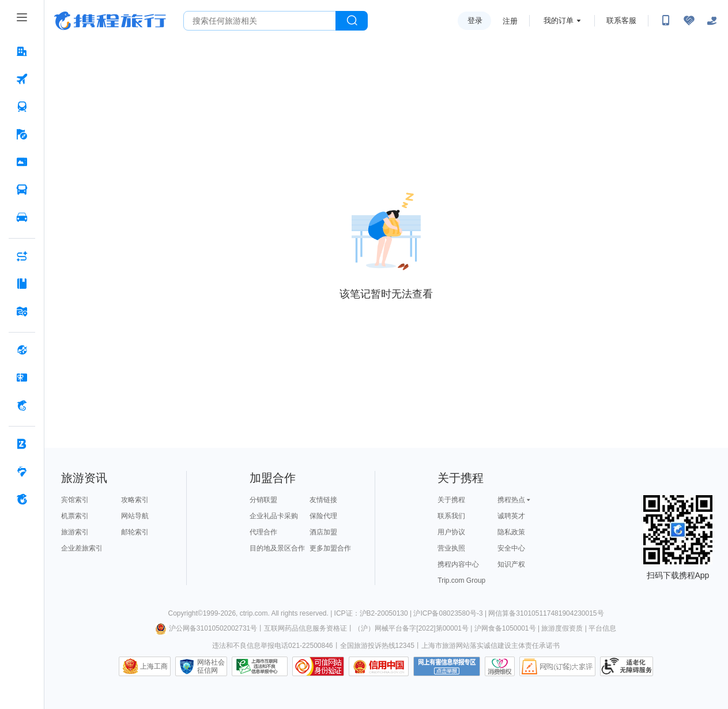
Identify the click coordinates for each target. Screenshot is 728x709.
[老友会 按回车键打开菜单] (22, 472)
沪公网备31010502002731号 (206, 628)
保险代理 (323, 516)
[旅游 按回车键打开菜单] (22, 134)
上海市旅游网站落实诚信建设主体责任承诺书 (491, 646)
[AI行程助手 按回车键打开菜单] (22, 256)
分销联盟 (263, 500)
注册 (510, 21)
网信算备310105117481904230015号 (546, 613)
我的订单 (559, 20)
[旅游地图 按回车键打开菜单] (22, 311)
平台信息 (602, 628)
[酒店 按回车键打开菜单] (22, 51)
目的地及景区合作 (277, 548)
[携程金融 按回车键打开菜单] (22, 405)
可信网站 (318, 666)
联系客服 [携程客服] (621, 20)
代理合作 (263, 532)
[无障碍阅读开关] (689, 21)
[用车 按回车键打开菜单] (22, 217)
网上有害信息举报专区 (447, 666)
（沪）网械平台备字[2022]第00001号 (411, 628)
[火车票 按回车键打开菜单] (22, 107)
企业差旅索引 (82, 548)
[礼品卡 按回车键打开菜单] (22, 378)
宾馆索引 (75, 500)
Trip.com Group (461, 580)
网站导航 (135, 516)
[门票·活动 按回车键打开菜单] (22, 162)
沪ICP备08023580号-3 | (451, 613)
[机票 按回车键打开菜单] (22, 79)
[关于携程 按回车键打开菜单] (22, 499)
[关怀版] (712, 21)
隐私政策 (511, 532)
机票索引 (75, 516)
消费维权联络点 (500, 666)
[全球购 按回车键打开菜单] (22, 350)
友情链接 (323, 500)
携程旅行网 (110, 21)
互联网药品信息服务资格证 (305, 628)
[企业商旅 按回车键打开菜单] (22, 444)
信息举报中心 (260, 666)
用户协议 (451, 532)
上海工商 (154, 666)
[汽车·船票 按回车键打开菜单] (22, 190)
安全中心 (511, 548)
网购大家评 (557, 666)
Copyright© (185, 613)
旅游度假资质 (562, 628)
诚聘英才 (511, 516)
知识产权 (511, 564)
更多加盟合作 (330, 548)
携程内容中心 (458, 564)
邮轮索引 (135, 532)
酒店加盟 (323, 532)
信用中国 (379, 666)
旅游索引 (75, 532)
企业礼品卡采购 (274, 516)
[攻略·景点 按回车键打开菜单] (22, 284)
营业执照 (451, 548)
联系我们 (451, 516)
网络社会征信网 (211, 666)
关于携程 (451, 500)
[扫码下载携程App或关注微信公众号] (666, 21)
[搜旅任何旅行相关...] (260, 21)
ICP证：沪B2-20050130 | (374, 613)
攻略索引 (135, 500)
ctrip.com (254, 613)
